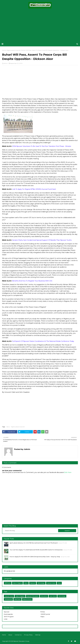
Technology (41, 583)
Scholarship (8, 599)
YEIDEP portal (45, 614)
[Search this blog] (31, 531)
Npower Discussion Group (21, 641)
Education (44, 596)
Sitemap (38, 635)
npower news (51, 583)
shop (59, 583)
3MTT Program (9, 617)
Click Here (68, 472)
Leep (6, 619)
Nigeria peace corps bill (18, 427)
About (10, 635)
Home (4, 635)
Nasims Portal (27, 599)
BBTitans (8, 583)
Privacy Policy (28, 635)
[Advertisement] (40, 25)
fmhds (43, 612)
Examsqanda (8, 614)
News (8, 427)
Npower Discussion (33, 596)
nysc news (53, 596)
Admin (6, 63)
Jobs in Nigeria (17, 583)
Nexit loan (17, 599)
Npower (33, 583)
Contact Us (18, 635)
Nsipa (42, 617)
